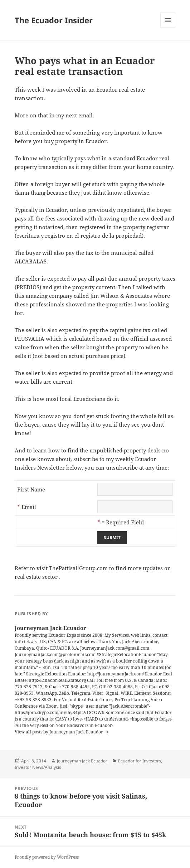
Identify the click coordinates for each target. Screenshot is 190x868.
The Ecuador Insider (54, 20)
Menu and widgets (168, 27)
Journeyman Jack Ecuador (82, 761)
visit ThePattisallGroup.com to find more (89, 568)
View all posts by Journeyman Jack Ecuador (59, 732)
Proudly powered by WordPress (47, 857)
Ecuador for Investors (140, 761)
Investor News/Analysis (38, 767)
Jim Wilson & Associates (121, 296)
